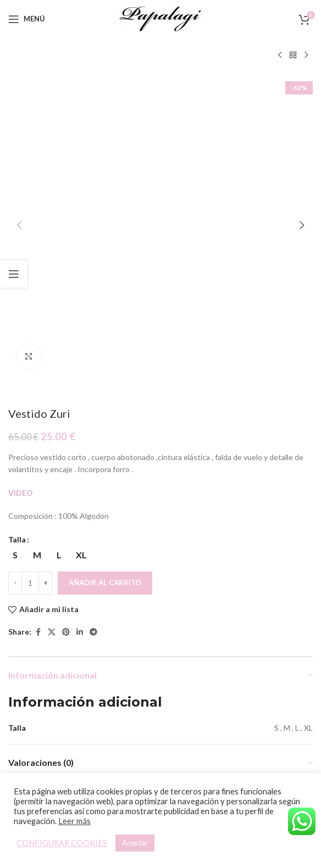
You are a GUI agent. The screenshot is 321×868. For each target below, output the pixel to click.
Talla (17, 248)
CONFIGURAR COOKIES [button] (62, 843)
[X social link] (52, 341)
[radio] (37, 264)
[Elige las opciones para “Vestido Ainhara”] (73, 679)
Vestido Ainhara (83, 720)
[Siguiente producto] (306, 55)
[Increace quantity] (45, 292)
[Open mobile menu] (27, 19)
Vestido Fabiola (238, 705)
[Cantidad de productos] (30, 292)
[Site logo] (160, 18)
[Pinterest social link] (66, 341)
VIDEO (21, 201)
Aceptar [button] (135, 843)
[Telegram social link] (93, 341)
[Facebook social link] (38, 341)
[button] (19, 80)
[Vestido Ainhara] (83, 620)
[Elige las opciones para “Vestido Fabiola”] (228, 679)
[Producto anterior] (280, 55)
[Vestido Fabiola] (238, 620)
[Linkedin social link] (80, 341)
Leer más (74, 821)
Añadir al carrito (105, 291)
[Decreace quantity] (15, 292)
